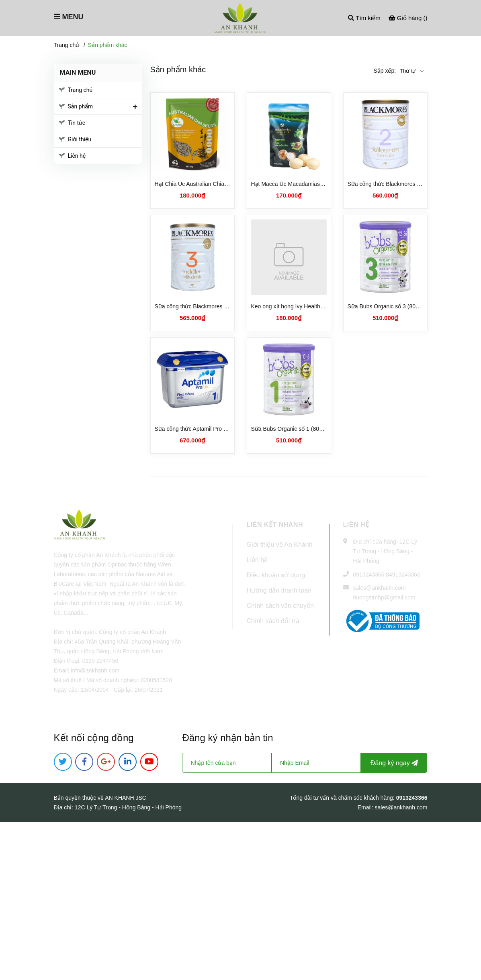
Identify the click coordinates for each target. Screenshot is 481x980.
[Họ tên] (227, 763)
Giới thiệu (80, 139)
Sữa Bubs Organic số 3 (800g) (386, 306)
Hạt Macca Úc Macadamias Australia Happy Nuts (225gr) (322, 184)
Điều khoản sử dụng (276, 575)
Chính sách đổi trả (273, 621)
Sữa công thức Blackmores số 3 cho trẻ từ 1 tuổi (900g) (224, 306)
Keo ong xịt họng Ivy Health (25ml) (295, 306)
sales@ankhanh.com (380, 588)
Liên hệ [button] (356, 525)
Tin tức (77, 123)
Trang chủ (80, 90)
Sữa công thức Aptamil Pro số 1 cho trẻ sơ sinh (214, 429)
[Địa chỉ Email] (316, 763)
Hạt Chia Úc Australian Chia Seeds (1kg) (206, 184)
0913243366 (369, 575)
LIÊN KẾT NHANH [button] (275, 525)
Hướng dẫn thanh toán (279, 590)
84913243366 (403, 575)
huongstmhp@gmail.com (384, 597)
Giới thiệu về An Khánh (280, 545)
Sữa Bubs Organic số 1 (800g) (289, 429)
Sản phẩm (81, 106)
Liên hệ (77, 156)
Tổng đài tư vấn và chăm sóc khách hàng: (343, 798)
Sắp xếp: (385, 71)
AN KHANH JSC (126, 798)
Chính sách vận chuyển (280, 606)
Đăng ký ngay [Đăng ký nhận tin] (394, 763)
